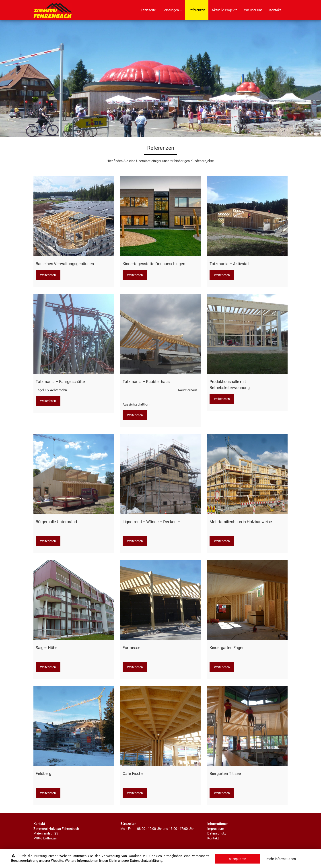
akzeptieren (238, 859)
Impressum (216, 829)
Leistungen (172, 10)
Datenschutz (217, 833)
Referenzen (197, 10)
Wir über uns (253, 10)
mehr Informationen (281, 859)
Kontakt (275, 10)
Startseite (149, 10)
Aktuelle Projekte (225, 10)
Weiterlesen (48, 275)
